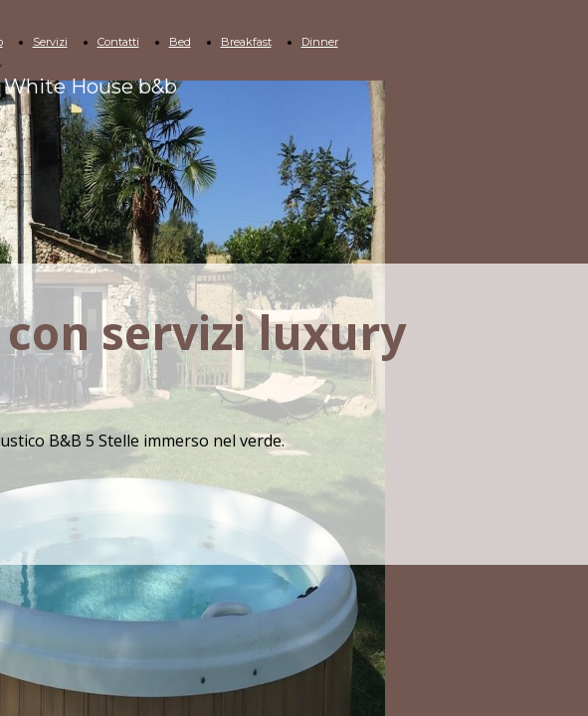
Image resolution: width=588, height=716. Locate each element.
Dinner (320, 42)
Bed (180, 42)
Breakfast (246, 42)
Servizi (50, 42)
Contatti (118, 42)
